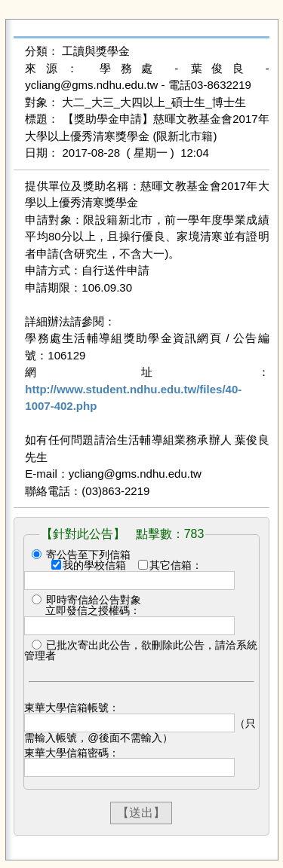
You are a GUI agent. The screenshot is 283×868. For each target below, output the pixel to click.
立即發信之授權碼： (93, 610)
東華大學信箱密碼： (72, 753)
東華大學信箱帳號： (72, 708)
